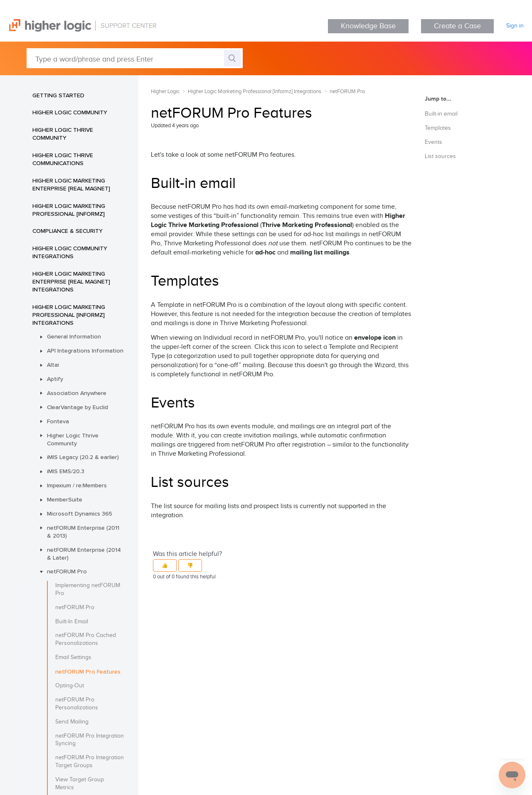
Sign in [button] (515, 26)
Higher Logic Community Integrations (70, 252)
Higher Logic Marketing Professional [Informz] (69, 210)
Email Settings (73, 657)
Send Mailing (72, 722)
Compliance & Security (68, 231)
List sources (440, 156)
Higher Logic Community (70, 112)
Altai (53, 365)
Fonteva (58, 421)
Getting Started (58, 95)
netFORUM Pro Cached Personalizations (86, 639)
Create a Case (457, 26)
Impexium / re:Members (77, 485)
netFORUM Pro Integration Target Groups (90, 762)
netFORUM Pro (67, 571)
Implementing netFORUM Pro (88, 589)
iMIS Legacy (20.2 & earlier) (83, 457)
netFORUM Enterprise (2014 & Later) (84, 554)
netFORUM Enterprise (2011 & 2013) (83, 532)
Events (433, 142)
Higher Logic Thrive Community (63, 134)
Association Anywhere (77, 393)
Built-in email (441, 114)
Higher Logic (165, 91)
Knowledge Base (368, 26)
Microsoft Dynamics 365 (80, 514)
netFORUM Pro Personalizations (77, 704)
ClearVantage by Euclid (78, 407)
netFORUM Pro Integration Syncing (90, 740)
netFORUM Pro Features (88, 672)
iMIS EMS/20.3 (66, 471)
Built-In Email (72, 622)
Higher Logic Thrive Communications (63, 159)
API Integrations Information (85, 351)
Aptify (55, 379)
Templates (438, 128)
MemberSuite (65, 499)
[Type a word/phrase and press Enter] (135, 58)
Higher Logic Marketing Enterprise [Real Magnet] (71, 184)
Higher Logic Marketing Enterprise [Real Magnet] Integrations (71, 281)
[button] (165, 565)
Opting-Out (70, 686)
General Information (74, 336)
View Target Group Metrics (80, 784)
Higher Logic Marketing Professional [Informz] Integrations (69, 315)
